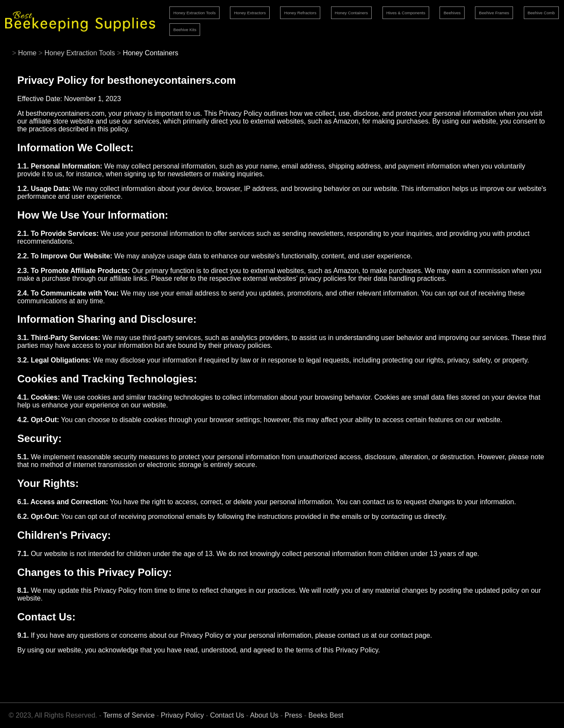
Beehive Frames (494, 13)
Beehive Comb (541, 13)
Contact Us (227, 715)
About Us (264, 715)
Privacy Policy (182, 715)
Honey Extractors (250, 13)
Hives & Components (406, 13)
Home (27, 53)
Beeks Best (326, 715)
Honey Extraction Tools (194, 13)
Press (293, 715)
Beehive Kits (185, 30)
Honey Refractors (300, 13)
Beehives (452, 13)
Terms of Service (129, 715)
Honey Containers (352, 13)
